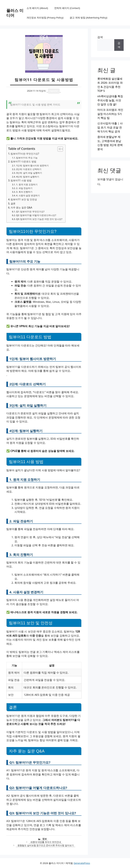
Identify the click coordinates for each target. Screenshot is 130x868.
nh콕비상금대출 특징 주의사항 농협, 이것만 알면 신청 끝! (110, 100)
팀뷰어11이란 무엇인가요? (25, 154)
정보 (45, 839)
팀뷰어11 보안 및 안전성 (24, 199)
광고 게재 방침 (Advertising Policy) (88, 18)
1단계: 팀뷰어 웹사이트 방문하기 (32, 165)
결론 (13, 203)
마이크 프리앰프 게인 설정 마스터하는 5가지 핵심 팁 (110, 114)
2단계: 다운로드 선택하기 (29, 169)
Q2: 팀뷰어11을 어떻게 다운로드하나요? (36, 215)
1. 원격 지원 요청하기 (27, 184)
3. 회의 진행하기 (24, 192)
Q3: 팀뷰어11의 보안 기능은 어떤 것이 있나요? (39, 219)
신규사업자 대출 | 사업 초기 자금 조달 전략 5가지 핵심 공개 (110, 127)
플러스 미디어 (15, 13)
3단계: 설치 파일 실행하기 (29, 173)
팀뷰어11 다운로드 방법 (23, 161)
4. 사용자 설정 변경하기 (28, 195)
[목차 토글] (59, 149)
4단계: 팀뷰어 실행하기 (28, 177)
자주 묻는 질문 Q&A (21, 207)
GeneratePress (82, 863)
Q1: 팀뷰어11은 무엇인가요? (30, 212)
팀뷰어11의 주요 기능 (27, 158)
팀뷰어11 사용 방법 (21, 180)
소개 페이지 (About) (37, 8)
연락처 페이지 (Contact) (67, 8)
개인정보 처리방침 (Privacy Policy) (45, 18)
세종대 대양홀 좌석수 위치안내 (46, 842)
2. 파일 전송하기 (24, 188)
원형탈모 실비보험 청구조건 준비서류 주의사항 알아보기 (46, 845)
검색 (100, 37)
